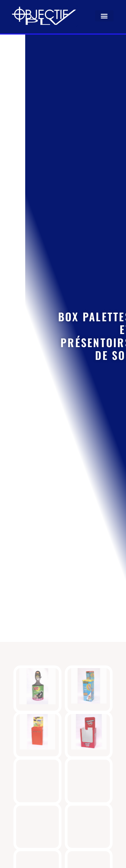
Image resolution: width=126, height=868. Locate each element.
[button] (104, 16)
